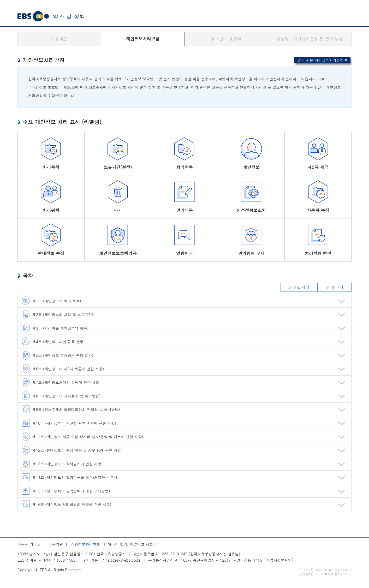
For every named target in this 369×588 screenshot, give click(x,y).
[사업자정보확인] (279, 560)
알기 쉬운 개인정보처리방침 (321, 60)
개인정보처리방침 (143, 39)
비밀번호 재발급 (143, 544)
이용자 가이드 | (32, 544)
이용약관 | (59, 544)
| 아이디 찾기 (114, 544)
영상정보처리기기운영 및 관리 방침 (310, 39)
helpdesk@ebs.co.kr (123, 560)
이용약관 (59, 39)
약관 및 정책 (69, 16)
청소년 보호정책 (226, 39)
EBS (33, 16)
